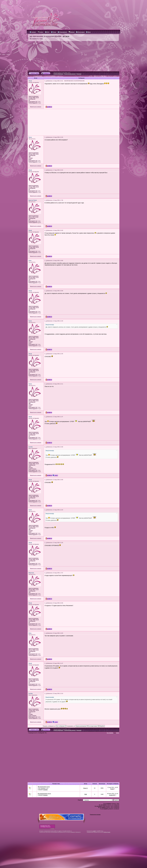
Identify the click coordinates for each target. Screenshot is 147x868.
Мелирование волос (44, 787)
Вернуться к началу (36, 107)
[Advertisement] (73, 55)
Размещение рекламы (95, 814)
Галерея (33, 32)
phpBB (94, 831)
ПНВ (86, 794)
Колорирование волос (44, 794)
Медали (72, 32)
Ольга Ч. (86, 788)
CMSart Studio (107, 832)
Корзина (79, 74)
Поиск (54, 32)
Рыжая (112, 789)
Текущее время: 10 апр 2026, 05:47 (62, 73)
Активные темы (45, 70)
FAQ (47, 32)
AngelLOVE (112, 795)
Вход (88, 32)
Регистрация (80, 32)
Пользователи (62, 32)
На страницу (33, 39)
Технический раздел (70, 74)
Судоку (41, 32)
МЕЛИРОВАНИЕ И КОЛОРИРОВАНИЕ (45, 36)
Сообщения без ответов (34, 70)
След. (41, 39)
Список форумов (58, 74)
